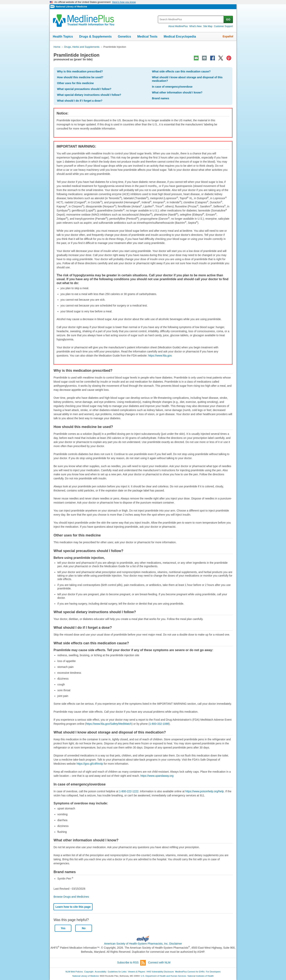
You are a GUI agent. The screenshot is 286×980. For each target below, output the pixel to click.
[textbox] (191, 19)
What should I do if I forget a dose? (80, 101)
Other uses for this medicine (75, 83)
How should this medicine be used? (80, 77)
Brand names (160, 98)
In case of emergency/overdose (172, 87)
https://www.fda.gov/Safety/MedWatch (109, 724)
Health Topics (63, 37)
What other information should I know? (177, 92)
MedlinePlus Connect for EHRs (190, 972)
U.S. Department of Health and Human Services (164, 976)
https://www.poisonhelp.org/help (205, 791)
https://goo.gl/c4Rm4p (90, 764)
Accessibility (101, 972)
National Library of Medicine (71, 7)
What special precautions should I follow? (84, 89)
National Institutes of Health (201, 976)
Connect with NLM (159, 962)
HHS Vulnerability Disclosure (160, 972)
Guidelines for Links (117, 972)
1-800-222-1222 (129, 791)
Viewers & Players (137, 972)
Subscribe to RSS (132, 963)
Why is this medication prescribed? (80, 71)
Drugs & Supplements (95, 37)
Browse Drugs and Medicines (71, 897)
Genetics (124, 37)
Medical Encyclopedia (180, 37)
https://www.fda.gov (160, 356)
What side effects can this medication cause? (181, 71)
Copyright (89, 972)
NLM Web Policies (74, 972)
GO (228, 19)
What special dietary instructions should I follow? (89, 95)
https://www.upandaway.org (157, 776)
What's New (195, 26)
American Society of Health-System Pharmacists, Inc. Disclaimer (143, 944)
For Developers (213, 972)
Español (228, 36)
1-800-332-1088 (159, 724)
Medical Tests (147, 37)
